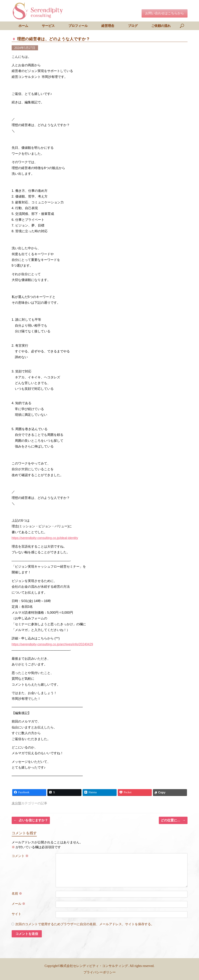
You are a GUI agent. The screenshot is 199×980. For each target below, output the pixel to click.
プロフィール (78, 26)
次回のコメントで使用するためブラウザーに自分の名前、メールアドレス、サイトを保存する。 (85, 924)
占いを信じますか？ (31, 820)
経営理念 (108, 26)
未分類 (17, 803)
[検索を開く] (182, 26)
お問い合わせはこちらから (165, 13)
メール (19, 904)
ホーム (23, 26)
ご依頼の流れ (161, 26)
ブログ (133, 26)
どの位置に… (173, 820)
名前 (17, 893)
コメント (20, 856)
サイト (17, 914)
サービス (48, 26)
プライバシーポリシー (100, 972)
